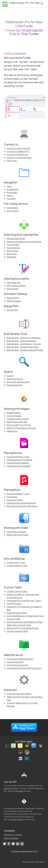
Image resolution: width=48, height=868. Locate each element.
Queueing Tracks (15, 500)
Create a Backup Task (17, 566)
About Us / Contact (13, 835)
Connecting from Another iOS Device (24, 668)
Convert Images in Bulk (17, 631)
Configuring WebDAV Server (20, 659)
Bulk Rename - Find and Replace (21, 341)
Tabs (9, 186)
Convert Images (14, 416)
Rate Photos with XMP (17, 422)
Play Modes (12, 497)
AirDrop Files (13, 251)
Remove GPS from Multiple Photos (23, 628)
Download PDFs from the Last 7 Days (24, 601)
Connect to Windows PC (18, 151)
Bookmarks (12, 192)
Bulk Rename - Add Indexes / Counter (24, 344)
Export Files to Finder (16, 532)
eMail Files (11, 257)
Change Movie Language (18, 466)
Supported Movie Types (18, 457)
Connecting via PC (15, 662)
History (10, 196)
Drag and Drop (13, 248)
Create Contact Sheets (18, 419)
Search (10, 376)
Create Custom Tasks (17, 591)
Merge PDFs (12, 310)
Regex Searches (15, 385)
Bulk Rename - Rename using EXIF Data (25, 350)
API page (19, 791)
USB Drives (12, 161)
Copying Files (13, 245)
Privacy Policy (29, 862)
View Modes (12, 208)
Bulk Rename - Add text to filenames (23, 338)
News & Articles (11, 838)
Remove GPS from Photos (19, 425)
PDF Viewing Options (16, 286)
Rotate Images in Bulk (17, 613)
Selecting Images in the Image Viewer (24, 242)
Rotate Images (14, 413)
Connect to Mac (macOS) (19, 148)
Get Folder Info (14, 283)
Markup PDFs (13, 298)
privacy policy (17, 819)
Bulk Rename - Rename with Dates (23, 347)
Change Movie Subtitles (18, 463)
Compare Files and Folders (19, 694)
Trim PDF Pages (14, 604)
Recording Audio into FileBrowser (22, 506)
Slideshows (12, 431)
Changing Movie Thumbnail (19, 460)
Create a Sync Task (16, 563)
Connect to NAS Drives (17, 155)
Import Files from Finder (18, 535)
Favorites (11, 199)
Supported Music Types (18, 494)
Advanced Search (15, 379)
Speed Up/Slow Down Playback (21, 503)
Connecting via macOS (17, 665)
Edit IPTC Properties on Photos (21, 428)
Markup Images (14, 301)
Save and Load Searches (18, 382)
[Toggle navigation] (42, 4)
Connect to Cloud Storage (19, 158)
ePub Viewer (13, 289)
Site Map (40, 862)
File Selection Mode (16, 239)
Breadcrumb (12, 189)
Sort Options (13, 211)
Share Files (12, 254)
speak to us (9, 788)
